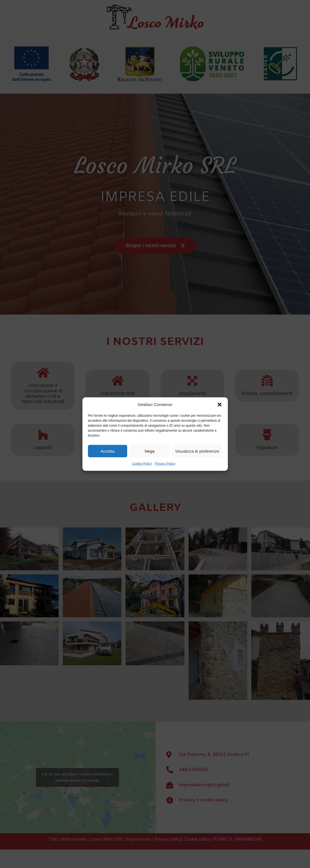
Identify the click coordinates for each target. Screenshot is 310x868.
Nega (150, 451)
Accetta (108, 451)
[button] (220, 405)
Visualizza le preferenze (197, 451)
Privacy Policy (165, 464)
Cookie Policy (142, 464)
